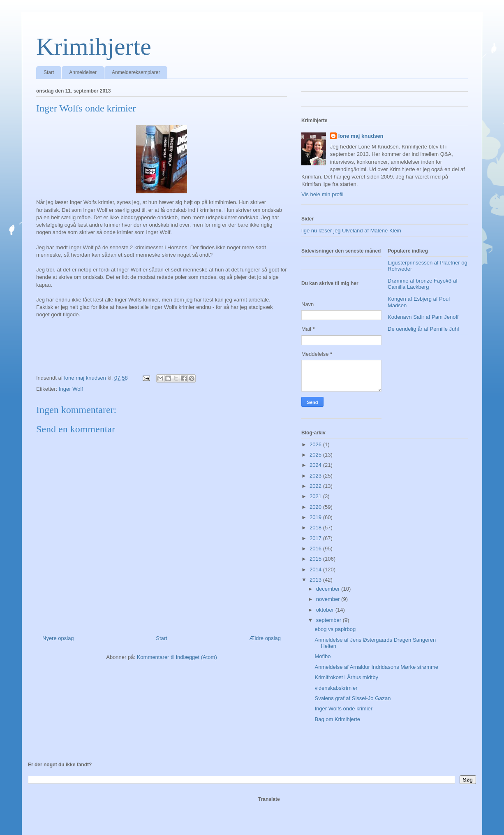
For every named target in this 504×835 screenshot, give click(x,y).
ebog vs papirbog (335, 629)
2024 (316, 465)
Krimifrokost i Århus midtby (346, 677)
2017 (316, 538)
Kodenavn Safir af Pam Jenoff (423, 317)
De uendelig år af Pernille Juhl (423, 329)
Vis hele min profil (322, 194)
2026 (316, 444)
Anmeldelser (83, 72)
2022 (316, 486)
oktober (326, 610)
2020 (316, 507)
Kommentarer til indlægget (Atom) (177, 657)
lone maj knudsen (361, 136)
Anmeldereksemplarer (136, 72)
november (329, 599)
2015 (316, 559)
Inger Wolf (71, 389)
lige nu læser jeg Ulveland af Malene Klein (351, 231)
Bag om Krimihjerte (337, 719)
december (329, 589)
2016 (316, 549)
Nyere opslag (58, 638)
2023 (316, 476)
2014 (316, 569)
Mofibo (323, 656)
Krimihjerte (94, 46)
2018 (316, 528)
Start (49, 72)
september (329, 620)
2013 (316, 580)
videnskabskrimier (336, 688)
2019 (316, 517)
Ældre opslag (265, 638)
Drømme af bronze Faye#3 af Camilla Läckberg (423, 284)
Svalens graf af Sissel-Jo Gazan (353, 698)
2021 (316, 496)
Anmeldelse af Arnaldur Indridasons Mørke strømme (376, 667)
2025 (316, 455)
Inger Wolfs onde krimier (343, 709)
